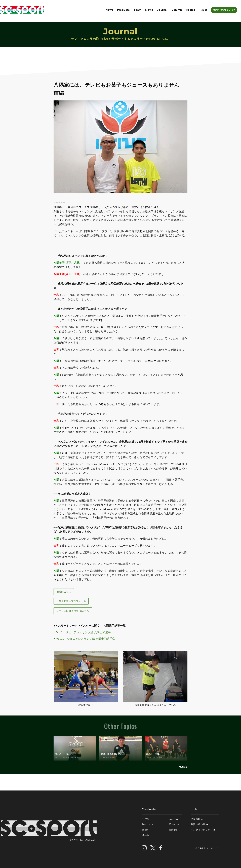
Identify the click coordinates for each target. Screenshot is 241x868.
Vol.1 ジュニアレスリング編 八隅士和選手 (84, 632)
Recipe (190, 11)
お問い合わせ (199, 824)
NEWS (146, 819)
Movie (148, 11)
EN (201, 11)
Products (122, 11)
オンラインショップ (221, 11)
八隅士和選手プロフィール (71, 601)
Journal (161, 11)
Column (175, 11)
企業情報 (197, 819)
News (108, 11)
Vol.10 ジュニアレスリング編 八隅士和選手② (86, 639)
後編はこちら (64, 592)
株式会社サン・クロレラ (207, 848)
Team (136, 11)
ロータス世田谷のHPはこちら (73, 611)
